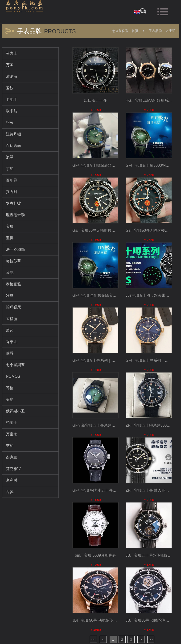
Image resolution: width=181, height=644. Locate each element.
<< (93, 640)
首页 (135, 31)
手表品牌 (155, 31)
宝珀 (172, 31)
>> (151, 640)
